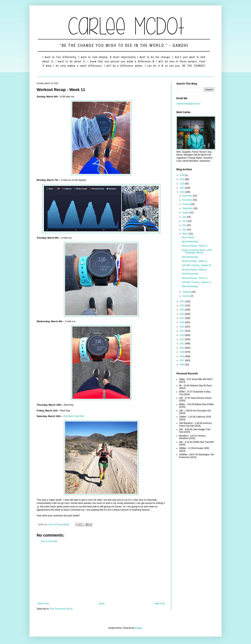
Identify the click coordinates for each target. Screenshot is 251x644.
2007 (183, 360)
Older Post (159, 604)
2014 (183, 331)
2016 (183, 322)
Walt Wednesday (190, 242)
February (187, 292)
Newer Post (43, 604)
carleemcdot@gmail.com (188, 104)
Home (102, 604)
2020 (183, 306)
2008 (183, 356)
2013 (183, 335)
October (186, 204)
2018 (183, 314)
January (186, 296)
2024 (183, 184)
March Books (188, 237)
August (186, 213)
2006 (183, 365)
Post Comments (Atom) (61, 609)
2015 (183, 327)
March (186, 234)
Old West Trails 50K (74, 416)
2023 (183, 188)
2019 (183, 310)
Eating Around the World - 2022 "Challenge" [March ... (197, 251)
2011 (183, 343)
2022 (183, 192)
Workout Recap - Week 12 (194, 261)
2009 (183, 352)
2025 (183, 179)
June (185, 221)
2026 (183, 175)
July (185, 217)
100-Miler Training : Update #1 (196, 282)
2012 (183, 339)
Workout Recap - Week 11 (194, 270)
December (188, 196)
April (185, 230)
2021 (183, 301)
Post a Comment (49, 541)
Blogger (139, 628)
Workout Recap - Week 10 (194, 278)
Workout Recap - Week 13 (194, 246)
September (188, 208)
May (185, 225)
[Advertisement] (101, 572)
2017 (183, 318)
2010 (183, 348)
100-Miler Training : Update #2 (196, 265)
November (188, 200)
